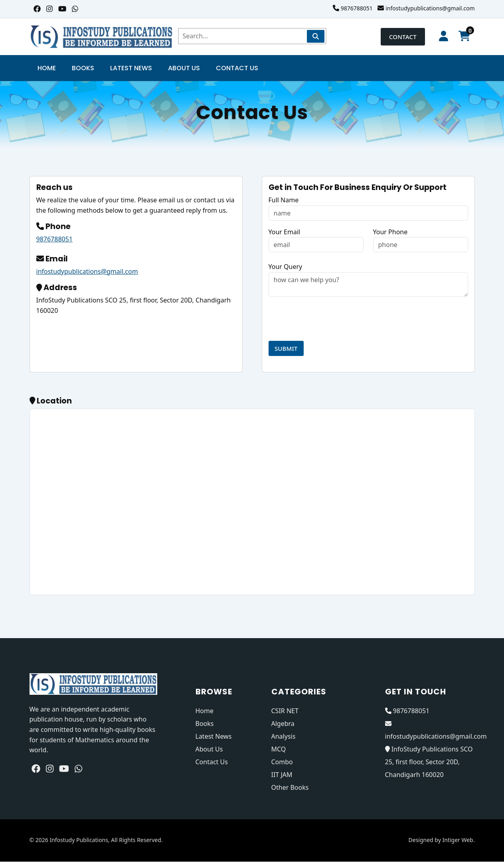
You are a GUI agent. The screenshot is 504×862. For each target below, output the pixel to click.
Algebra (283, 724)
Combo (282, 762)
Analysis (284, 737)
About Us (184, 68)
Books (83, 68)
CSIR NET (285, 711)
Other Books (290, 788)
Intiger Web (458, 840)
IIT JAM (282, 775)
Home (47, 68)
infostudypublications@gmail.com (430, 8)
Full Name (284, 200)
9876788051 (357, 8)
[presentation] (329, 319)
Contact (396, 37)
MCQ (279, 749)
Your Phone (390, 232)
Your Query (286, 267)
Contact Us (237, 68)
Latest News (131, 68)
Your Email (285, 232)
